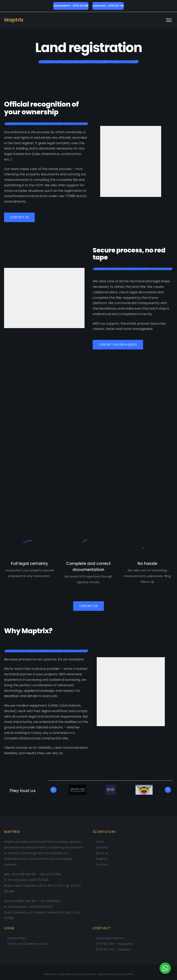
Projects (101, 859)
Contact (102, 864)
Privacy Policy (17, 938)
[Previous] (53, 790)
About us (102, 853)
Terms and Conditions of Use (28, 944)
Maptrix (14, 20)
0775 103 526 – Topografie (114, 944)
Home (100, 842)
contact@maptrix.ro (110, 938)
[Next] (168, 790)
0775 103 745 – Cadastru (113, 949)
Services (102, 847)
